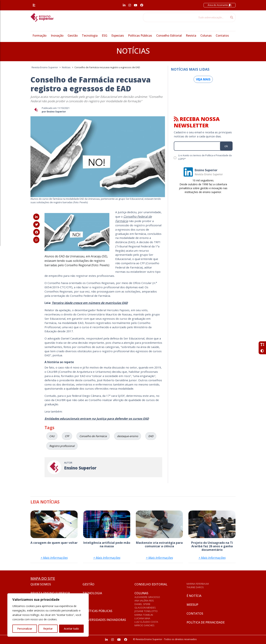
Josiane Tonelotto (146, 611)
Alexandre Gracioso (147, 597)
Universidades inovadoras (104, 620)
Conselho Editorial (169, 36)
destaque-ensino (128, 436)
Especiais (118, 36)
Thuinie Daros (195, 587)
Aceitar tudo (71, 629)
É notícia (194, 596)
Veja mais (203, 79)
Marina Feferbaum (198, 584)
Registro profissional (62, 446)
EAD (151, 436)
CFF (67, 436)
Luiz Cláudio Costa (146, 622)
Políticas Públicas (140, 36)
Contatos (222, 36)
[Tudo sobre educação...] (185, 17)
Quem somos (41, 584)
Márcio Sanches (144, 625)
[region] (48, 615)
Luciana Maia (142, 618)
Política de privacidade (206, 622)
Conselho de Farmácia (93, 436)
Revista (191, 36)
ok (226, 146)
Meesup (192, 605)
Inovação (57, 36)
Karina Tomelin (144, 615)
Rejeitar (48, 629)
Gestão (73, 36)
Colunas (206, 36)
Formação (40, 36)
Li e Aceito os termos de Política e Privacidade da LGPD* (205, 157)
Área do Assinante (220, 5)
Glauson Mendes (145, 608)
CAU (52, 436)
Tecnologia (90, 36)
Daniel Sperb (142, 604)
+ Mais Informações (54, 558)
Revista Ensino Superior (50, 593)
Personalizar (25, 629)
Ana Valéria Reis (144, 601)
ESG (105, 36)
